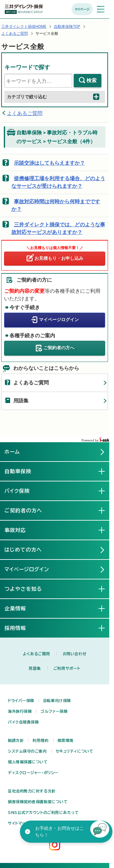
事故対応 (20, 530)
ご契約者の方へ (59, 348)
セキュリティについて (75, 751)
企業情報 (20, 608)
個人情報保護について (28, 762)
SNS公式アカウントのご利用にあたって (43, 812)
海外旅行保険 (20, 711)
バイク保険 (22, 491)
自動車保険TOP (67, 27)
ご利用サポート (67, 668)
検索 (92, 80)
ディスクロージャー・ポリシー (33, 773)
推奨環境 (66, 740)
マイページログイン (59, 320)
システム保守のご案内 (27, 751)
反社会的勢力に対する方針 (32, 791)
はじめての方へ (23, 550)
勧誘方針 (16, 740)
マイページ (82, 9)
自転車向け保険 (57, 700)
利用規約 (41, 740)
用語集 (21, 401)
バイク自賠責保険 (23, 722)
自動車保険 (23, 471)
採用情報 (20, 628)
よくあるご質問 (15, 34)
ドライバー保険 (21, 700)
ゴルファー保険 (54, 711)
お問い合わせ (75, 654)
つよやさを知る (28, 589)
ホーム (12, 452)
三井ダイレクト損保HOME (24, 27)
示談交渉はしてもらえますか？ (49, 163)
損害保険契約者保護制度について (38, 802)
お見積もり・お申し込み (59, 258)
